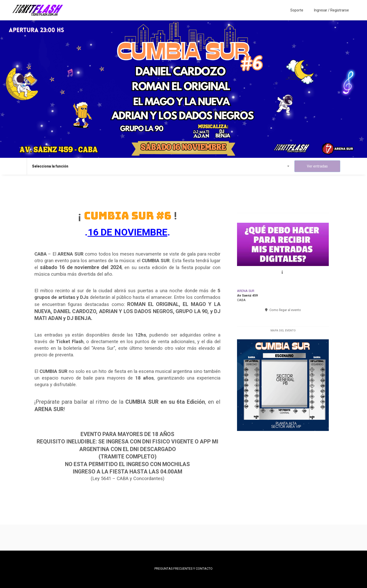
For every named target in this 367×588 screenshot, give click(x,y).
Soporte (297, 10)
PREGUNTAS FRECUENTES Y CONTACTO (183, 569)
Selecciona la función (161, 166)
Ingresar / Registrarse (331, 10)
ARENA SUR (246, 291)
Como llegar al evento (283, 310)
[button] (283, 272)
